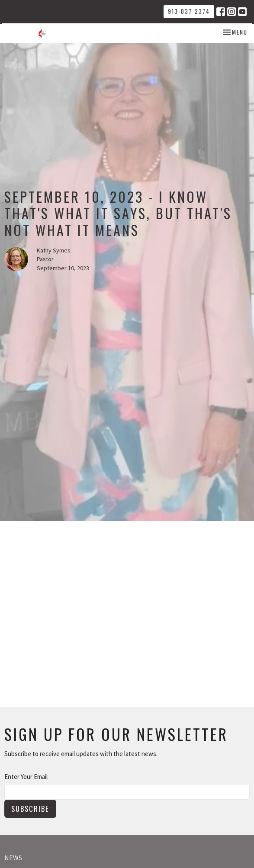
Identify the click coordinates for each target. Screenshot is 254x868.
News (13, 858)
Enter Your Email (26, 777)
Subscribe (30, 809)
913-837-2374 (189, 11)
